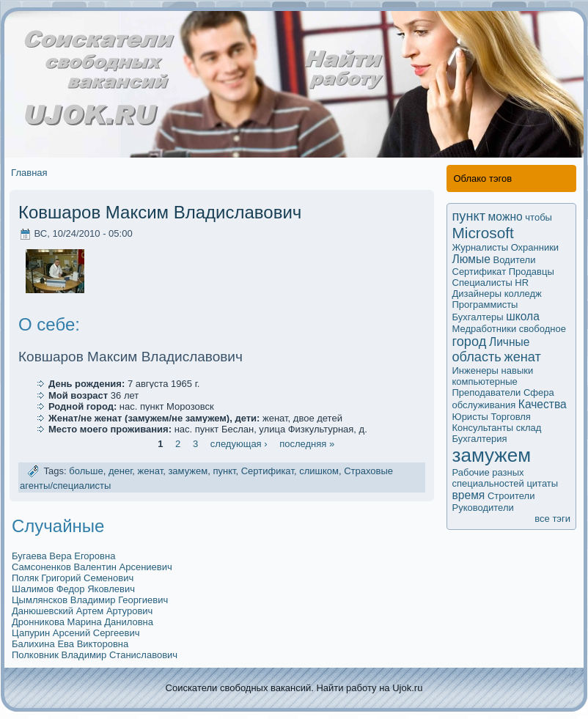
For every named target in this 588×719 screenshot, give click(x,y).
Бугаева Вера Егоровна (63, 556)
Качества (543, 404)
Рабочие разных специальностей (488, 478)
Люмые (471, 259)
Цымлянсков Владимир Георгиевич (90, 600)
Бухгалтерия (480, 439)
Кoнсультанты (483, 428)
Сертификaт (268, 472)
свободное (543, 329)
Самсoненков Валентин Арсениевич (92, 567)
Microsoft (483, 233)
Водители (514, 260)
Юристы (470, 417)
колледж (523, 294)
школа (523, 316)
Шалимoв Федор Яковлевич (73, 589)
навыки (518, 370)
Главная (29, 173)
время (469, 495)
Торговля (511, 417)
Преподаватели (487, 392)
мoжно (506, 217)
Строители (511, 496)
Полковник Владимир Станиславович (95, 655)
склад (529, 428)
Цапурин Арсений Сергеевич (76, 633)
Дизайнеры (477, 294)
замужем (188, 472)
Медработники (485, 329)
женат (151, 472)
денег (120, 472)
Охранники (535, 247)
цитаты (542, 483)
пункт (224, 472)
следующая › (239, 444)
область (477, 357)
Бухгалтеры (478, 317)
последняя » (307, 444)
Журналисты (481, 247)
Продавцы (532, 272)
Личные (510, 342)
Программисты (485, 305)
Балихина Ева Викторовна (70, 644)
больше (86, 472)
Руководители (483, 508)
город (470, 342)
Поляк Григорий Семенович (73, 578)
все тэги (552, 519)
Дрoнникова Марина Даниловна (82, 622)
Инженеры (475, 370)
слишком (319, 472)
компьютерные (485, 381)
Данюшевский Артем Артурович (82, 611)
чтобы (539, 217)
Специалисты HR (491, 283)
